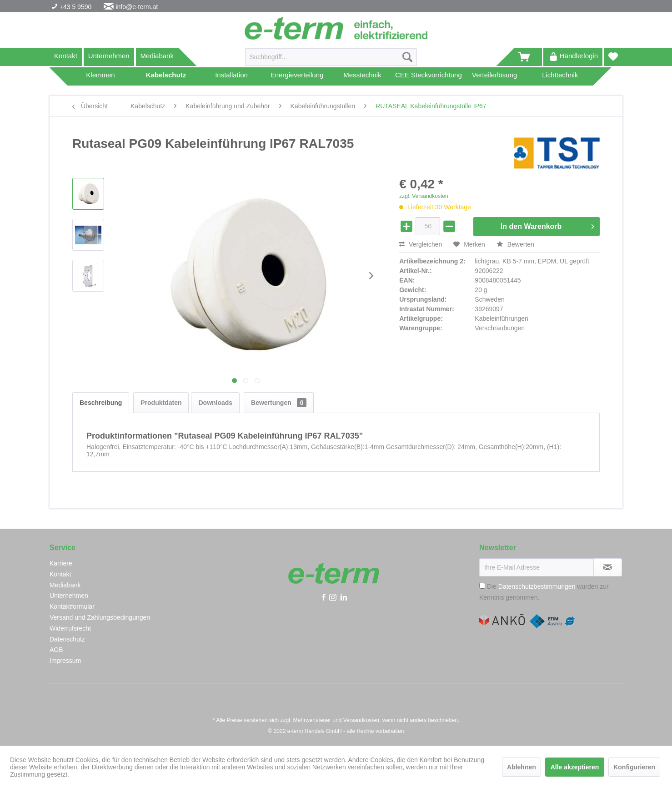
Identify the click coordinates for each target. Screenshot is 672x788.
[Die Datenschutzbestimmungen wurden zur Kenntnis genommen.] (482, 586)
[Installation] (231, 76)
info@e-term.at (137, 7)
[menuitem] (331, 61)
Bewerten (515, 244)
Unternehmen (109, 56)
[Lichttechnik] (560, 76)
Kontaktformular (72, 606)
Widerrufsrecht (70, 628)
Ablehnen (522, 767)
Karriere (61, 563)
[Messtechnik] (362, 76)
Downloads (215, 403)
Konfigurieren (634, 767)
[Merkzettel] (613, 57)
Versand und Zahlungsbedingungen (100, 617)
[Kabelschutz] (166, 76)
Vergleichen (421, 244)
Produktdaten (161, 403)
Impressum (65, 661)
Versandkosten (361, 720)
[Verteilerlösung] (495, 76)
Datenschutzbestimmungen (537, 586)
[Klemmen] (100, 76)
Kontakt (66, 56)
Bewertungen (279, 403)
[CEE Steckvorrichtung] (429, 76)
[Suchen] (407, 57)
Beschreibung (101, 403)
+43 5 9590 (75, 7)
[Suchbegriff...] (331, 57)
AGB (56, 650)
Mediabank (157, 56)
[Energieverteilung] (297, 76)
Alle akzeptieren (575, 767)
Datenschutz (67, 639)
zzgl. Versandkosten (424, 196)
